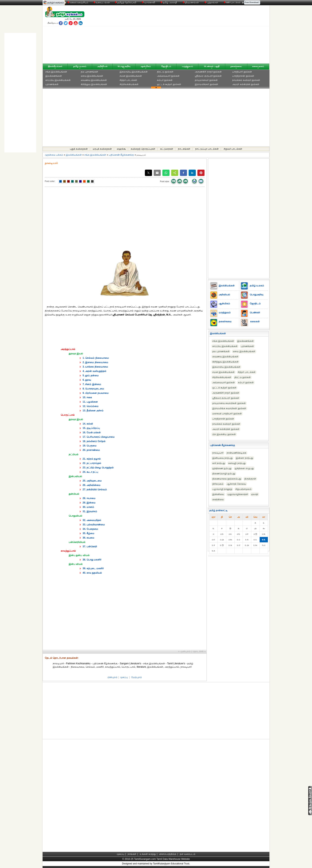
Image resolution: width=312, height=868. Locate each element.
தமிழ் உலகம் (80, 66)
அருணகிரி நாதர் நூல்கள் (208, 72)
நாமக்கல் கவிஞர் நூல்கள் (246, 80)
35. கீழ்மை (88, 533)
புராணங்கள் (52, 84)
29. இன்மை (89, 503)
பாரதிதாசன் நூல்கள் (243, 76)
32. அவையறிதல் (92, 520)
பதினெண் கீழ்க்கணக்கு (121, 155)
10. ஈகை (87, 397)
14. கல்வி (88, 424)
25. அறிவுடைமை (92, 481)
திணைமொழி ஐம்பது (224, 474)
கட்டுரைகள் (167, 149)
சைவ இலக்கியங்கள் (92, 76)
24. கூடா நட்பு (90, 472)
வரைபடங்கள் (101, 2)
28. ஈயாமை (89, 498)
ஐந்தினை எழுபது (244, 468)
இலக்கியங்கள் (55, 66)
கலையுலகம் (258, 66)
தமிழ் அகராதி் (169, 2)
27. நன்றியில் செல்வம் (95, 490)
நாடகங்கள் (184, 149)
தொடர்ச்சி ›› (199, 651)
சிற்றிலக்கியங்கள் (129, 84)
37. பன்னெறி (90, 547)
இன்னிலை (218, 494)
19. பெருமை (90, 446)
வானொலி (149, 2)
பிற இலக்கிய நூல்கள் (224, 434)
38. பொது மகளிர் (92, 560)
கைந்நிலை (218, 499)
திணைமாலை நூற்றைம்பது (227, 479)
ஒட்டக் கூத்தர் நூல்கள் (169, 84)
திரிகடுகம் (218, 484)
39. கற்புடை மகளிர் (93, 568)
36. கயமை (88, 538)
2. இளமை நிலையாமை (95, 362)
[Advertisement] (194, 35)
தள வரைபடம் (188, 854)
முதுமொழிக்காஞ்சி (238, 494)
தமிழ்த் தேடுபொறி (126, 2)
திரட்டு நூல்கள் (165, 72)
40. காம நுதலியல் (92, 573)
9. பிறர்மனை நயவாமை (96, 393)
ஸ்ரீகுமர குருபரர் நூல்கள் (208, 76)
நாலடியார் (218, 453)
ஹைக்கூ (121, 149)
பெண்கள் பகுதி (212, 66)
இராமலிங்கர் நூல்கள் (206, 84)
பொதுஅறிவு (124, 66)
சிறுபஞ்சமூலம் (243, 489)
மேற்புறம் (136, 677)
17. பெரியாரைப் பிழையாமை (99, 437)
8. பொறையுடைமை (93, 389)
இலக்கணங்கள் (54, 76)
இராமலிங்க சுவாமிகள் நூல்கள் (229, 408)
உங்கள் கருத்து (148, 854)
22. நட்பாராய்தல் (92, 463)
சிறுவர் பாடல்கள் (233, 149)
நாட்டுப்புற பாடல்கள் (207, 149)
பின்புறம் (112, 677)
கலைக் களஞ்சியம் (78, 2)
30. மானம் (88, 507)
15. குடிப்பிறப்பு (91, 428)
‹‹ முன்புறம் (184, 651)
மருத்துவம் (187, 66)
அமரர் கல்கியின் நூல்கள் (246, 84)
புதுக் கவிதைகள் (79, 149)
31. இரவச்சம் (90, 511)
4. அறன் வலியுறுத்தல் (94, 371)
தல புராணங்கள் (89, 72)
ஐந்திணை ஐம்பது (222, 468)
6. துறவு (87, 380)
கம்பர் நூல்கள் (165, 80)
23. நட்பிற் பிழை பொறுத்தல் (98, 468)
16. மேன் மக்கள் (92, 433)
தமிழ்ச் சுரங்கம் (56, 3)
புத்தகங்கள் (212, 2)
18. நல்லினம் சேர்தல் (94, 441)
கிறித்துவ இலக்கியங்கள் (94, 84)
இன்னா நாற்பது (244, 458)
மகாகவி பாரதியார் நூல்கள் (227, 414)
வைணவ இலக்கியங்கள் (94, 80)
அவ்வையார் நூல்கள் (168, 76)
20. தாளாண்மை (91, 450)
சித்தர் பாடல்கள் (128, 80)
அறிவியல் (102, 66)
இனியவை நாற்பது (222, 458)
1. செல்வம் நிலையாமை (96, 358)
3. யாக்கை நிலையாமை (95, 367)
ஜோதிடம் (166, 66)
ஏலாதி (255, 494)
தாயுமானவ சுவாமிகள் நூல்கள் (229, 403)
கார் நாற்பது (219, 463)
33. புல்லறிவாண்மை (94, 525)
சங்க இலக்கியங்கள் (56, 72)
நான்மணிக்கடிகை (236, 453)
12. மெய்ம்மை (91, 406)
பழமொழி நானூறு (222, 489)
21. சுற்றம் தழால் (92, 459)
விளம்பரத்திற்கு (168, 854)
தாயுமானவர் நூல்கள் (206, 80)
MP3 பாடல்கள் (233, 2)
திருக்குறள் (250, 479)
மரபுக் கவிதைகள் (102, 149)
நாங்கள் (132, 854)
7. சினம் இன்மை (92, 384)
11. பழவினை (90, 402)
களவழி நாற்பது (237, 463)
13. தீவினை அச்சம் (93, 411)
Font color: (50, 181)
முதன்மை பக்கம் (54, 155)
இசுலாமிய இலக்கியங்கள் (134, 72)
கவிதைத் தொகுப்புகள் (143, 149)
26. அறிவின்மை (92, 485)
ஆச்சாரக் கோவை (236, 484)
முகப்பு (124, 677)
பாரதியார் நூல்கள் (242, 72)
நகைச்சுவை (236, 66)
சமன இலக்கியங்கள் (131, 76)
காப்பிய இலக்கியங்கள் (58, 80)
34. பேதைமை (90, 529)
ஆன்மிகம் (146, 66)
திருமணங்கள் (191, 2)
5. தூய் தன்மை (91, 376)
